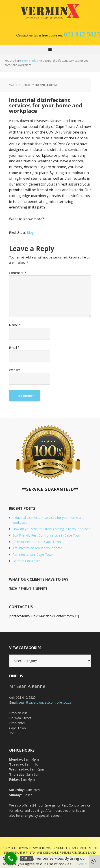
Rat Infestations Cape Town (33, 554)
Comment (18, 273)
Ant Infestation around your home (37, 548)
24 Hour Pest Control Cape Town (37, 542)
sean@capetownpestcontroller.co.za (45, 702)
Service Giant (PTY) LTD (20, 853)
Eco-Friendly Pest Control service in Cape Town (47, 535)
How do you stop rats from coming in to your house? (51, 529)
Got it (82, 864)
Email (14, 348)
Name (15, 325)
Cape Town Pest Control (50, 11)
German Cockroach (27, 561)
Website (15, 370)
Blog (30, 232)
